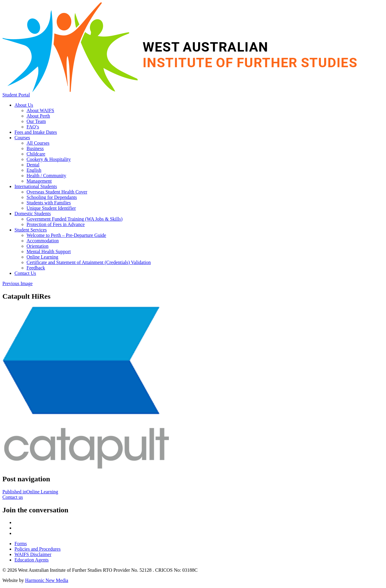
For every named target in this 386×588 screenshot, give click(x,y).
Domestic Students (33, 214)
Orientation (38, 246)
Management (39, 181)
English (34, 170)
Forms (21, 544)
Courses (22, 138)
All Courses (38, 143)
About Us (24, 105)
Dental (33, 165)
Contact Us (25, 273)
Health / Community (46, 176)
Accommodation (43, 241)
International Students (36, 186)
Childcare (36, 154)
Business (35, 148)
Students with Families (49, 203)
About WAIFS (40, 110)
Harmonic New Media (47, 580)
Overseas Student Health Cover (57, 192)
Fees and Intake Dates (36, 132)
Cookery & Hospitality (49, 159)
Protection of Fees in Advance (56, 224)
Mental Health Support (49, 252)
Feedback (36, 268)
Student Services (31, 230)
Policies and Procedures (38, 549)
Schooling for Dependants (52, 197)
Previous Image (17, 283)
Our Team (36, 121)
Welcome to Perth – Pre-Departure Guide (66, 235)
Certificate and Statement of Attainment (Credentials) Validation (89, 262)
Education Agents (32, 560)
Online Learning (42, 257)
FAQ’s (33, 127)
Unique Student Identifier (51, 208)
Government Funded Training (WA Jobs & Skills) (74, 219)
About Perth (38, 116)
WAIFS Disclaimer (33, 554)
